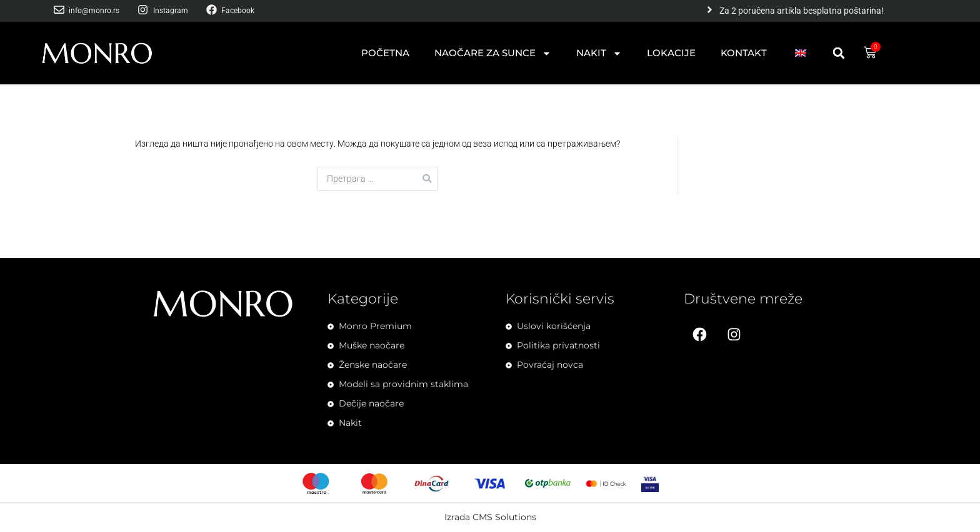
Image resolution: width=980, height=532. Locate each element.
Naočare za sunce (493, 53)
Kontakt (744, 53)
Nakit (599, 53)
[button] (839, 53)
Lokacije (671, 53)
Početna (385, 53)
